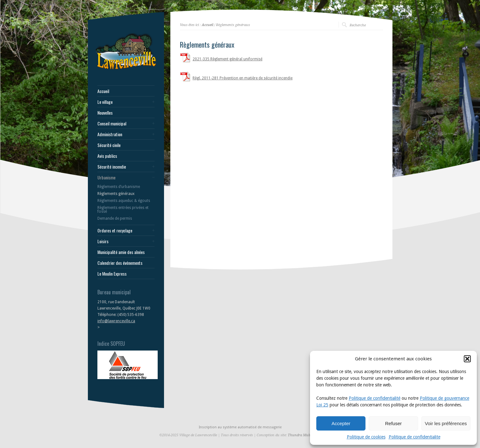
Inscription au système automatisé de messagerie (240, 427)
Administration (110, 134)
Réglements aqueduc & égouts (124, 201)
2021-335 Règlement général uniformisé (227, 59)
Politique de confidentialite (414, 437)
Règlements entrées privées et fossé (123, 210)
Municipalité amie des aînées (121, 252)
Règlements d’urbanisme (119, 187)
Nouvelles (105, 113)
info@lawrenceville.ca (116, 321)
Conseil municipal (112, 124)
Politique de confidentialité (375, 398)
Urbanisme (106, 177)
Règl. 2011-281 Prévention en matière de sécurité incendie (243, 78)
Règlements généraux (116, 194)
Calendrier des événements (120, 263)
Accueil (103, 91)
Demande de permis (115, 218)
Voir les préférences (446, 423)
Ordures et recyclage (115, 231)
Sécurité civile (109, 145)
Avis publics (107, 156)
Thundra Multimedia (304, 435)
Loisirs (103, 241)
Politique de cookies (366, 437)
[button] (467, 359)
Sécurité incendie (112, 167)
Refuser (394, 423)
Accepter (341, 423)
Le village (105, 102)
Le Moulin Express (112, 274)
